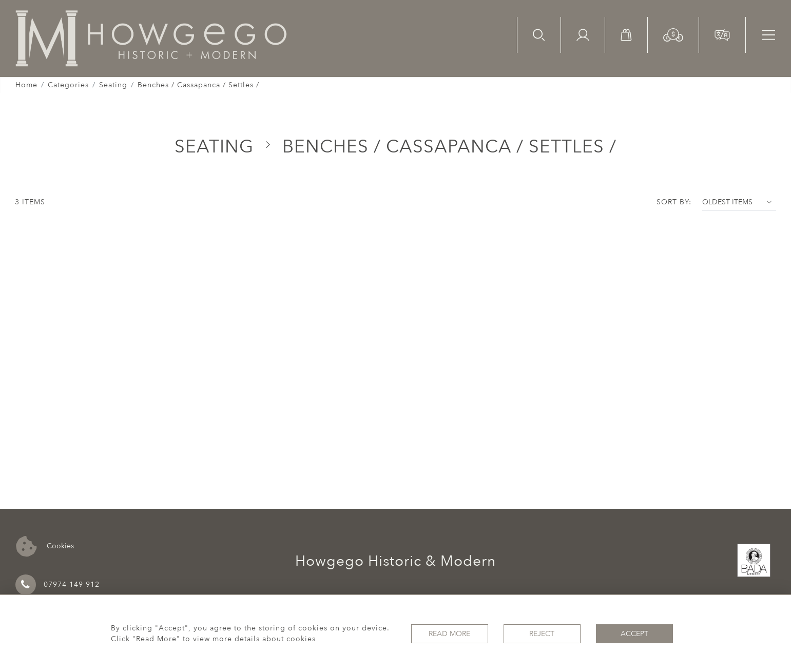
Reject (542, 634)
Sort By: (674, 202)
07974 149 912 (57, 585)
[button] (673, 34)
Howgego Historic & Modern (395, 561)
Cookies (45, 546)
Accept (634, 634)
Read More (449, 634)
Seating (113, 85)
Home (26, 85)
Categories (68, 85)
